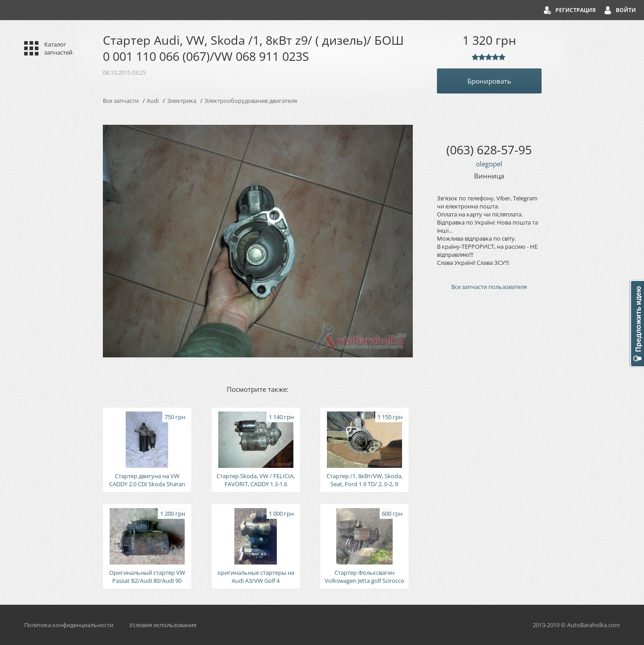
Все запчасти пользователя (489, 287)
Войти (626, 10)
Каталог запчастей (58, 48)
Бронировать (489, 81)
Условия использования (163, 625)
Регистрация (576, 10)
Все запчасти (121, 101)
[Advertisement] (489, 449)
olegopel (489, 164)
